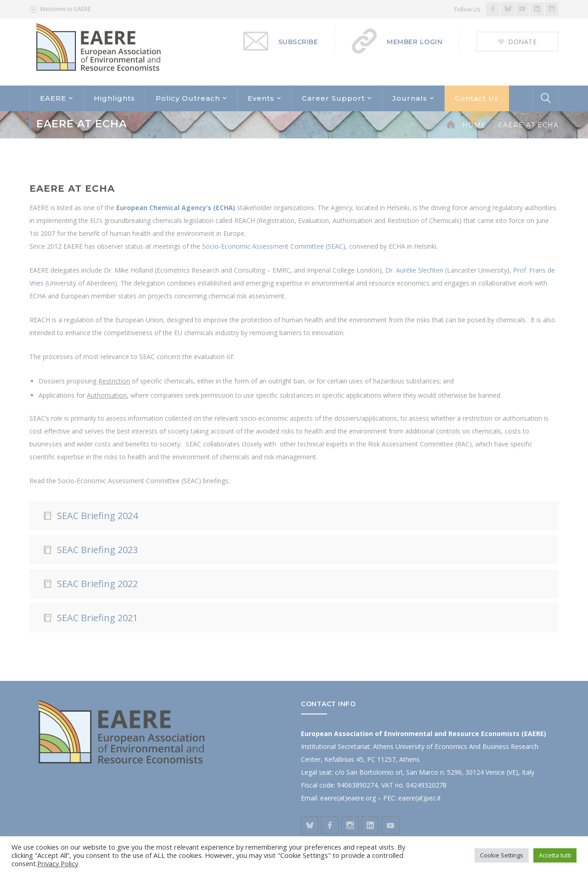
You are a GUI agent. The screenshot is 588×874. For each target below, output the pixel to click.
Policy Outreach (188, 98)
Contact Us (477, 98)
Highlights (114, 98)
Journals (410, 98)
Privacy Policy (58, 863)
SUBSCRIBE (298, 42)
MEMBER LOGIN (415, 42)
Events (261, 98)
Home (474, 125)
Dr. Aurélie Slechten (414, 270)
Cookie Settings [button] (502, 855)
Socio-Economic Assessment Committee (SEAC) (274, 246)
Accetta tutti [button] (555, 855)
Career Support (333, 98)
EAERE (53, 98)
